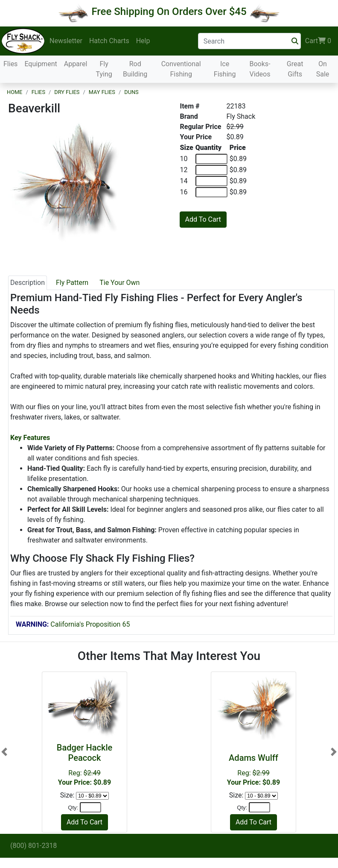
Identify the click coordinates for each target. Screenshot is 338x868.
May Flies (102, 92)
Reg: (253, 770)
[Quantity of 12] (211, 170)
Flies (10, 64)
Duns (131, 92)
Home (15, 92)
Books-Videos (260, 69)
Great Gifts (295, 69)
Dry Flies (67, 92)
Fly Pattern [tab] (72, 283)
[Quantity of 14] (211, 181)
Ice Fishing (225, 69)
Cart (318, 41)
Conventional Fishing (181, 69)
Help (143, 41)
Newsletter (66, 41)
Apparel (76, 64)
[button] (4, 752)
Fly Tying (104, 69)
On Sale (323, 69)
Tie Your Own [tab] (119, 283)
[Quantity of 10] (211, 159)
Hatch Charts (109, 41)
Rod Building (135, 69)
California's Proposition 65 (73, 624)
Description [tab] (28, 283)
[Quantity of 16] (211, 192)
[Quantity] (90, 807)
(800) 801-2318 (34, 846)
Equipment (41, 64)
